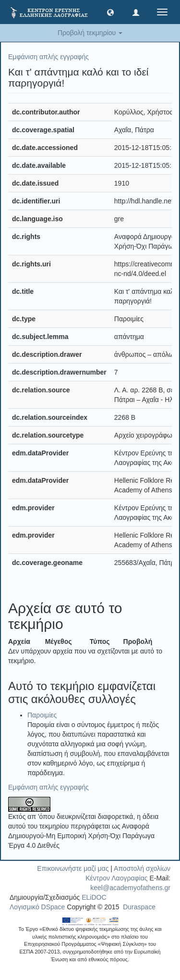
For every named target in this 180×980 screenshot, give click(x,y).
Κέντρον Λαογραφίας (116, 878)
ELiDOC (94, 897)
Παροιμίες (42, 715)
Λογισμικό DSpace (37, 907)
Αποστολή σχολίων (142, 868)
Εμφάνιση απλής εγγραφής (48, 57)
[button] (110, 12)
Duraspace (139, 907)
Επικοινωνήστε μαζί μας (73, 868)
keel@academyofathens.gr (130, 888)
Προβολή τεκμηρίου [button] (90, 33)
